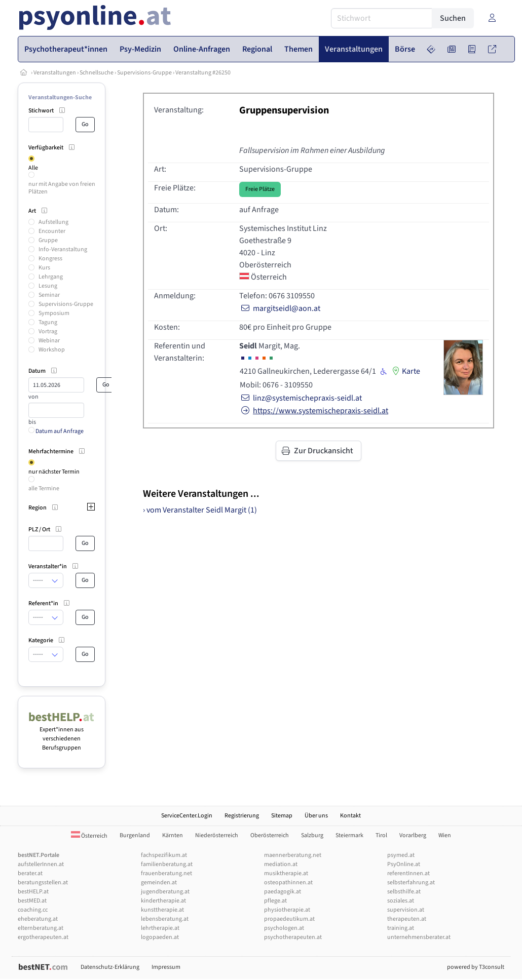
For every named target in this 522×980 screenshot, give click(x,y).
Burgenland (135, 835)
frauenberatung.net (166, 873)
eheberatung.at (38, 919)
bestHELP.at (33, 892)
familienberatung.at (167, 864)
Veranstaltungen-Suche (60, 97)
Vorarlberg (413, 835)
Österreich (89, 836)
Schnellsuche (97, 73)
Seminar (49, 295)
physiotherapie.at (287, 910)
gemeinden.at (159, 883)
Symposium (54, 313)
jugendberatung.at (165, 892)
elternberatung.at (41, 928)
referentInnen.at (408, 873)
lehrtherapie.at (160, 928)
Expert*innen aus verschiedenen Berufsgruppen (62, 734)
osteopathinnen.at (288, 883)
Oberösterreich (270, 835)
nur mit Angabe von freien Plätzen (62, 188)
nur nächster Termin (54, 472)
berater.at (30, 873)
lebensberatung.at (165, 919)
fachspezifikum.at (164, 855)
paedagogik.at (283, 892)
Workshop (52, 350)
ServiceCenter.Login (187, 816)
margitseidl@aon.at (280, 308)
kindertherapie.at (163, 901)
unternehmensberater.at (419, 937)
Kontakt (350, 816)
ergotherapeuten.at (43, 937)
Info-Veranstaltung (63, 249)
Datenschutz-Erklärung (110, 967)
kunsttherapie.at (162, 910)
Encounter (52, 231)
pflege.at (275, 901)
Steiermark (349, 835)
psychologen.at (284, 928)
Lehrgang (51, 277)
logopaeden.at (160, 937)
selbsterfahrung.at (411, 883)
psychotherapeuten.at (293, 937)
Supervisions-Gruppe (144, 73)
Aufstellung (53, 222)
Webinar (49, 341)
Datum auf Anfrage (56, 431)
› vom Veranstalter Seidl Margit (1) (200, 510)
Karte (405, 371)
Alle (33, 168)
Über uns (316, 816)
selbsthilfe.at (404, 892)
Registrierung (242, 816)
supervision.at (406, 910)
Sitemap (282, 816)
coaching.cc (33, 910)
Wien (445, 835)
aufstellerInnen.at (41, 864)
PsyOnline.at (404, 864)
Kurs (44, 268)
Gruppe (48, 240)
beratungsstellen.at (43, 883)
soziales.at (401, 901)
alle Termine (44, 488)
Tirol (381, 835)
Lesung (48, 286)
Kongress (50, 259)
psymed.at (401, 855)
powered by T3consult (476, 967)
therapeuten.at (407, 919)
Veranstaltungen (55, 73)
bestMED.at (32, 901)
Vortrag (48, 331)
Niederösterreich (217, 835)
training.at (401, 928)
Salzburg (312, 835)
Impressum (166, 967)
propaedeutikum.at (289, 919)
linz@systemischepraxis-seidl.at (301, 398)
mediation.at (281, 864)
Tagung (48, 322)
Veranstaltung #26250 (203, 73)
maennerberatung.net (293, 855)
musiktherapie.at (286, 873)
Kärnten (173, 835)
